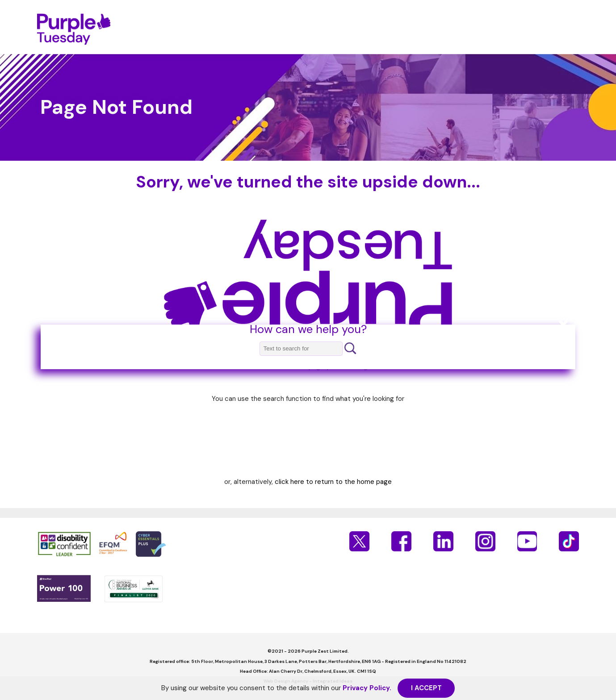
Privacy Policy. (367, 688)
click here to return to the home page (333, 482)
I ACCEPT (426, 688)
